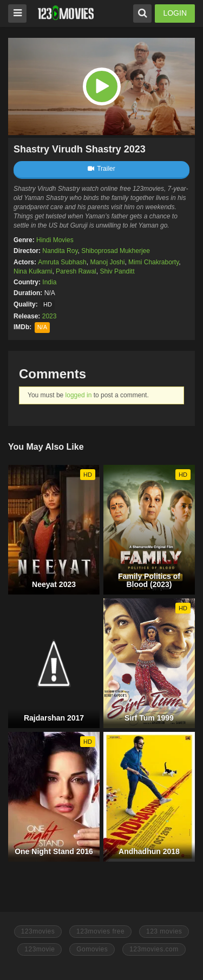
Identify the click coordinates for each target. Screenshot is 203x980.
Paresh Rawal (76, 271)
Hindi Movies (55, 240)
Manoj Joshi (107, 262)
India (49, 282)
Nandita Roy (60, 251)
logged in (79, 395)
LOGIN (175, 13)
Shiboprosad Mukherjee (116, 251)
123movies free (100, 931)
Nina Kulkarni (33, 271)
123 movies (164, 931)
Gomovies (92, 949)
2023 (50, 316)
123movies (38, 931)
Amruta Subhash (62, 262)
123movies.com (154, 949)
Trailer (101, 169)
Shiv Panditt (117, 271)
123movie (40, 949)
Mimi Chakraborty (153, 262)
